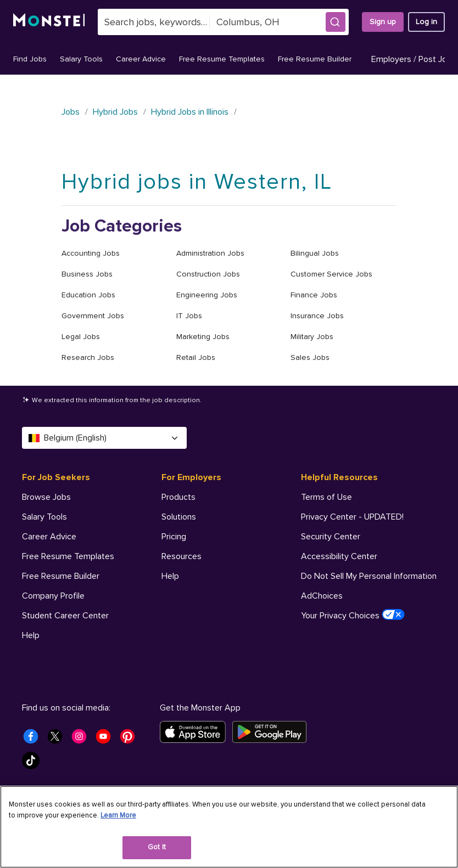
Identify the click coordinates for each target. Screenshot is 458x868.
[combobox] (154, 22)
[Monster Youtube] (107, 740)
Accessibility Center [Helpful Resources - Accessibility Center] (339, 556)
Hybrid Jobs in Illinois (190, 112)
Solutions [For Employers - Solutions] (179, 517)
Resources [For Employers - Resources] (181, 556)
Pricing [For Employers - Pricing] (174, 537)
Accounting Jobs (91, 253)
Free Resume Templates (222, 59)
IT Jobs (189, 316)
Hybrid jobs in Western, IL (197, 182)
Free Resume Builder (315, 59)
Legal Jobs (81, 337)
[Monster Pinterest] (131, 740)
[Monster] (49, 22)
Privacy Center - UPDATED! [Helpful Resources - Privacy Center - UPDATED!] (352, 517)
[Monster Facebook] (34, 740)
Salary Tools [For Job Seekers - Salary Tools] (44, 517)
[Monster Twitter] (58, 740)
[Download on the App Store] (196, 732)
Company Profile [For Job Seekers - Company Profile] (53, 596)
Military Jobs (312, 337)
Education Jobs (88, 295)
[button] (336, 22)
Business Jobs (87, 274)
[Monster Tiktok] (34, 764)
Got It (157, 847)
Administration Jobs (210, 253)
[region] (229, 827)
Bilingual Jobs (315, 253)
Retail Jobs (196, 357)
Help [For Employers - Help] (170, 576)
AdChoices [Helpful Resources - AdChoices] (322, 596)
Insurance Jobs (317, 316)
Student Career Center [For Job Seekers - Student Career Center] (65, 616)
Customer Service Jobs (331, 274)
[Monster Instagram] (82, 740)
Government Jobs (93, 316)
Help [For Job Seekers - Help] (31, 635)
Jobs (71, 112)
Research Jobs (88, 357)
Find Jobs (30, 59)
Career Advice (141, 59)
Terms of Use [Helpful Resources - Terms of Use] (326, 497)
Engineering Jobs (207, 295)
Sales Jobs (310, 357)
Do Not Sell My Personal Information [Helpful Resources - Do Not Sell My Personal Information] (369, 576)
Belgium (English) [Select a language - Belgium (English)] (104, 438)
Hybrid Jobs (115, 112)
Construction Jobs (208, 274)
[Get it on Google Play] (273, 732)
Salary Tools (81, 59)
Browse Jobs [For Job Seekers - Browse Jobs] (46, 497)
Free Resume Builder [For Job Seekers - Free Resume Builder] (61, 576)
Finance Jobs (314, 295)
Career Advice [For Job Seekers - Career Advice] (49, 537)
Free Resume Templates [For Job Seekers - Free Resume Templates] (68, 556)
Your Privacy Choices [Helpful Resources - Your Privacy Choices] (353, 615)
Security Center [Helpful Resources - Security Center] (331, 537)
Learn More (118, 815)
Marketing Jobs (203, 337)
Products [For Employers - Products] (178, 497)
